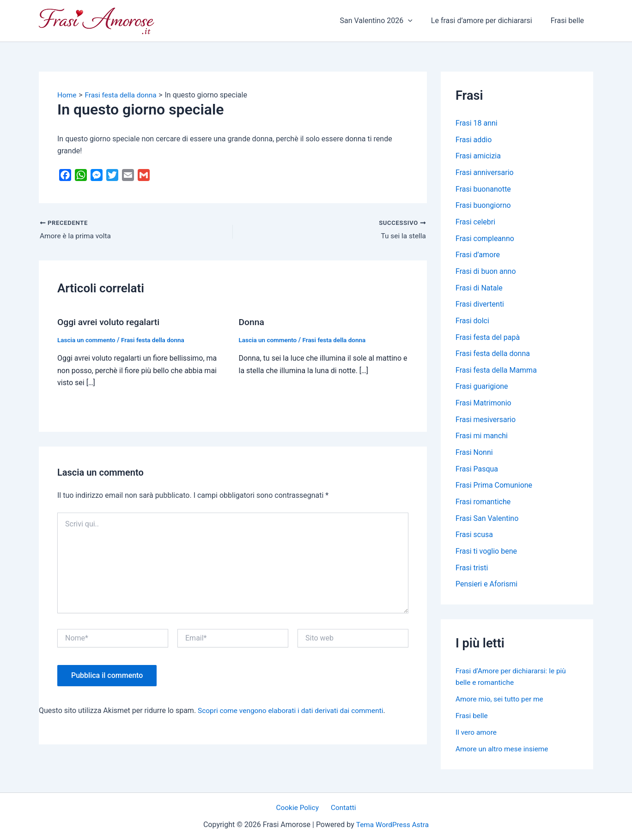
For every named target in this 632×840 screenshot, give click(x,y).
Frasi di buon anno (486, 273)
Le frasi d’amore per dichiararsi (487, 21)
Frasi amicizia (478, 156)
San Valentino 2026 (385, 21)
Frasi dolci (472, 323)
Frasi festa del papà (488, 339)
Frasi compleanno (485, 239)
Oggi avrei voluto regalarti (110, 322)
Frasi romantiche (483, 505)
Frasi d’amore (478, 256)
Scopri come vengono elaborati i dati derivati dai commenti (294, 710)
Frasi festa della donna (156, 340)
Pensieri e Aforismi (486, 589)
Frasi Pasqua (477, 472)
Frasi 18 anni (477, 123)
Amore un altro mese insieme (504, 753)
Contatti (342, 807)
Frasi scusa (474, 539)
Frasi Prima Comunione (494, 489)
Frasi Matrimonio (483, 406)
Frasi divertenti (480, 306)
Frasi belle (569, 21)
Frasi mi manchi (482, 439)
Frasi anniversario (485, 173)
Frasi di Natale (479, 289)
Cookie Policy (299, 807)
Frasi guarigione (482, 389)
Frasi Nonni (474, 456)
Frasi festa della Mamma (496, 372)
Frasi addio (474, 140)
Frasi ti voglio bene (486, 555)
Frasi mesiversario (486, 422)
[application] (417, 21)
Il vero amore (477, 736)
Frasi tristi (472, 572)
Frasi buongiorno (483, 206)
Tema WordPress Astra (392, 825)
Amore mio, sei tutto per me (501, 703)
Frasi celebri (475, 223)
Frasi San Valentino (487, 522)
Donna (252, 322)
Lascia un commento (88, 340)
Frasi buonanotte (483, 190)
